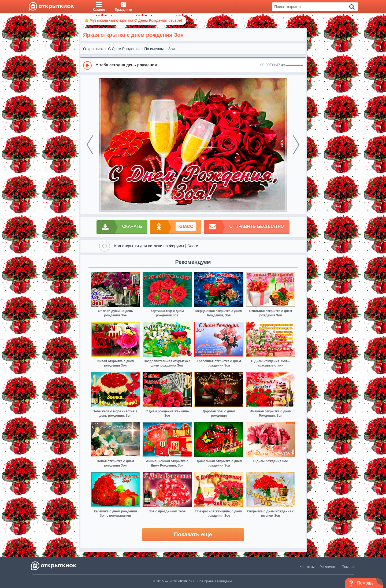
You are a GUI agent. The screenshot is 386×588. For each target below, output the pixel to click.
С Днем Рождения (124, 49)
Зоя (172, 49)
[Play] (87, 65)
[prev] (90, 145)
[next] (296, 145)
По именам (154, 49)
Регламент (328, 567)
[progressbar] (294, 65)
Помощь (348, 567)
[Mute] (283, 65)
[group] (193, 65)
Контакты (307, 567)
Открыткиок (93, 49)
